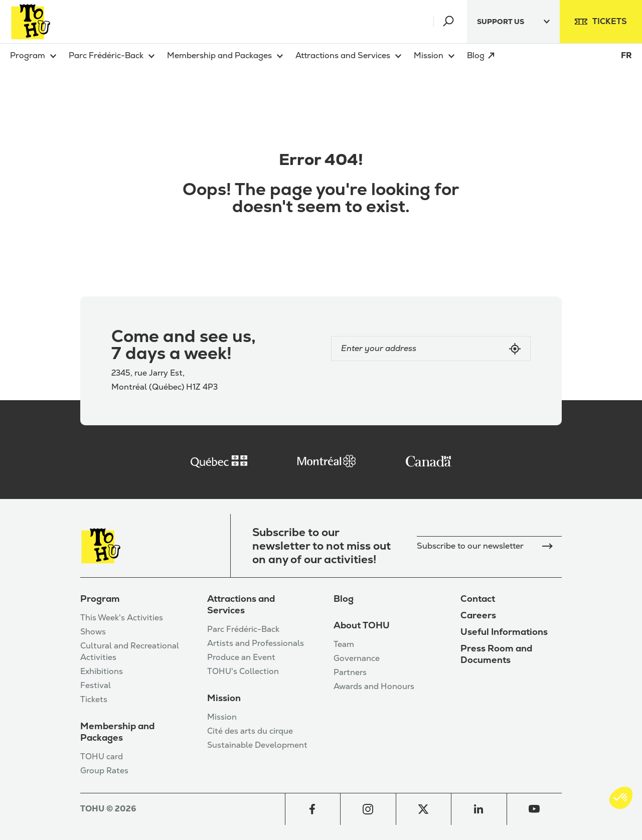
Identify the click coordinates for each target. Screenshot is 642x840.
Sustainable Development (257, 745)
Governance (357, 658)
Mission (224, 698)
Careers (478, 615)
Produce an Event (241, 657)
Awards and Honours (374, 686)
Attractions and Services (241, 604)
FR (626, 56)
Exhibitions (102, 671)
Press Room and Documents (496, 654)
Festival (96, 685)
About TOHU (362, 625)
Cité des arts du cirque (250, 731)
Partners (350, 672)
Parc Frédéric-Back (243, 629)
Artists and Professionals (256, 643)
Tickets (94, 699)
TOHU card (102, 757)
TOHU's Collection (243, 671)
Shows (93, 632)
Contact (478, 599)
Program (100, 599)
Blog (344, 599)
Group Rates (104, 771)
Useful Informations (504, 632)
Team (344, 644)
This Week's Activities (122, 618)
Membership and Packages (117, 732)
